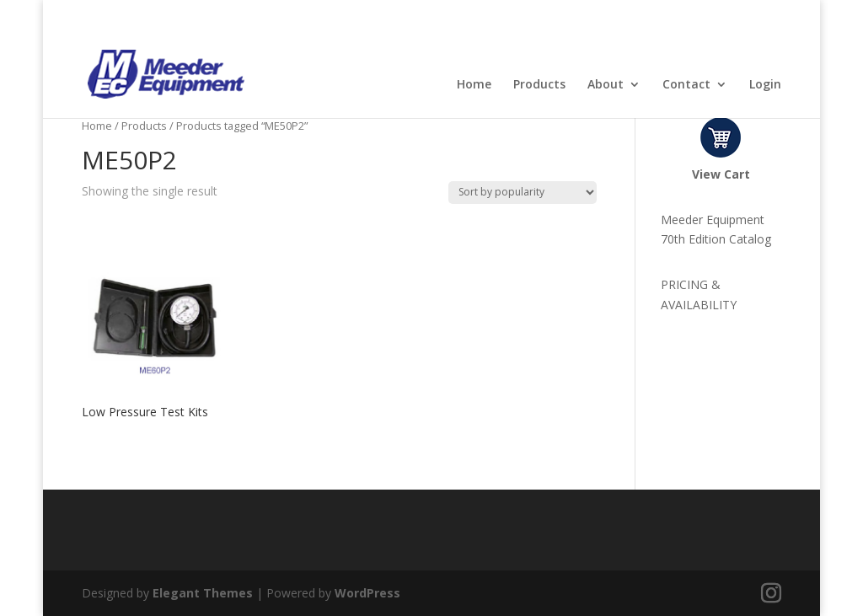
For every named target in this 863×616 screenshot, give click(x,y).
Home (474, 85)
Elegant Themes (203, 593)
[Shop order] (523, 193)
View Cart (721, 174)
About (606, 85)
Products (539, 85)
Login (765, 85)
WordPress (367, 593)
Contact (686, 85)
